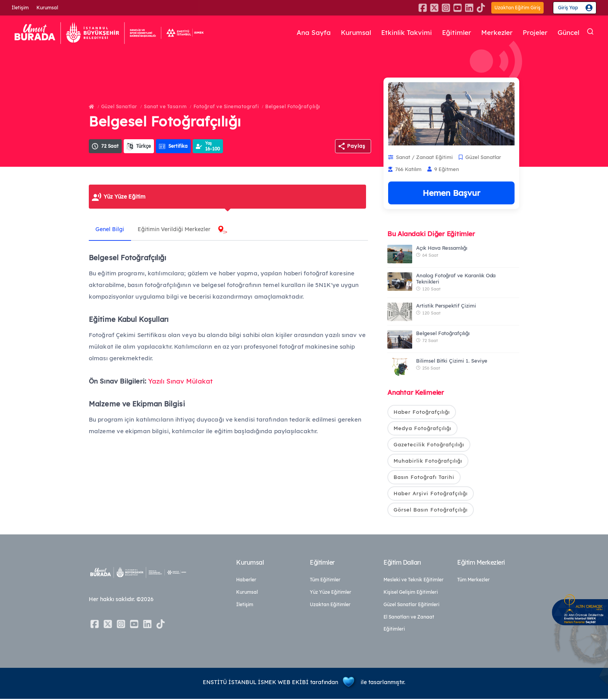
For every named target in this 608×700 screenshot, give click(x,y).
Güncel (567, 32)
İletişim (20, 8)
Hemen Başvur (451, 193)
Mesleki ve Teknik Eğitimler (414, 581)
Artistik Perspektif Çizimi (446, 306)
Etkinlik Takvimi (398, 32)
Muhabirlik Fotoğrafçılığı (428, 461)
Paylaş (356, 146)
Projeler (532, 32)
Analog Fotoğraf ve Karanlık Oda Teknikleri (456, 278)
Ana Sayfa (301, 32)
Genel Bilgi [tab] (111, 229)
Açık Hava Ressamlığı (442, 248)
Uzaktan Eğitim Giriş (517, 8)
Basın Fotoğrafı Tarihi (424, 478)
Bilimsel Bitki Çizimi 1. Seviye (452, 361)
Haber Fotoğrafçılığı (422, 412)
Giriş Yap (568, 8)
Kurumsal (47, 8)
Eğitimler (449, 32)
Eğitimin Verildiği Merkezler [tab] (177, 229)
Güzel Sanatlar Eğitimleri (411, 606)
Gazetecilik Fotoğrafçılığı (429, 445)
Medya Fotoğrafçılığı (422, 429)
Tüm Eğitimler (325, 581)
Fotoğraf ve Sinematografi (226, 106)
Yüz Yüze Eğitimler (331, 593)
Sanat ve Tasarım (165, 106)
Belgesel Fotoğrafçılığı (293, 106)
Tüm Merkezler (473, 581)
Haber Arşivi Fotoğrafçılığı (431, 494)
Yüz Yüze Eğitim (124, 197)
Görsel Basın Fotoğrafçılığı (431, 510)
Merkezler (492, 32)
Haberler (246, 581)
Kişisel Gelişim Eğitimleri (411, 593)
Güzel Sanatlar (119, 106)
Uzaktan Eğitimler (330, 606)
